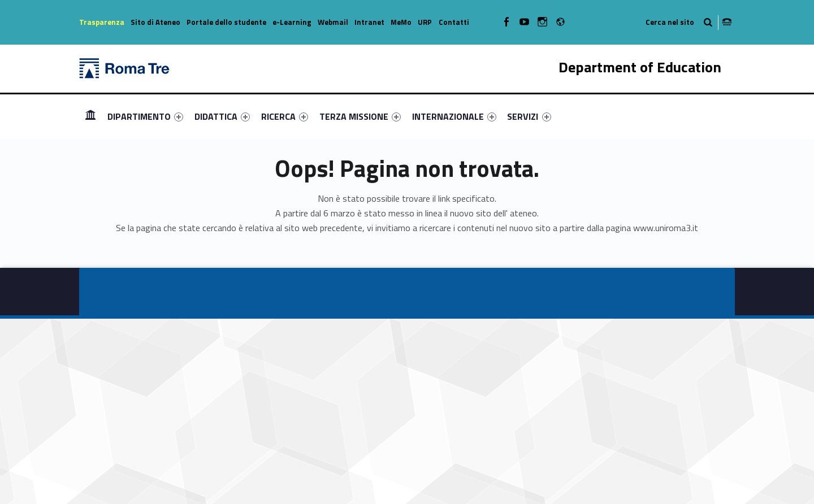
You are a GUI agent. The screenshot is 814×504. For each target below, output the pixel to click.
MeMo (401, 22)
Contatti (454, 22)
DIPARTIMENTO (145, 116)
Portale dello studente (226, 22)
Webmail (333, 22)
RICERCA (285, 116)
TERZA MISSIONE (360, 116)
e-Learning (292, 22)
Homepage (90, 116)
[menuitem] (90, 116)
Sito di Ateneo (155, 22)
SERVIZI (529, 116)
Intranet (369, 22)
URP (425, 22)
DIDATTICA (222, 116)
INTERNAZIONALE (454, 116)
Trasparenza (102, 22)
